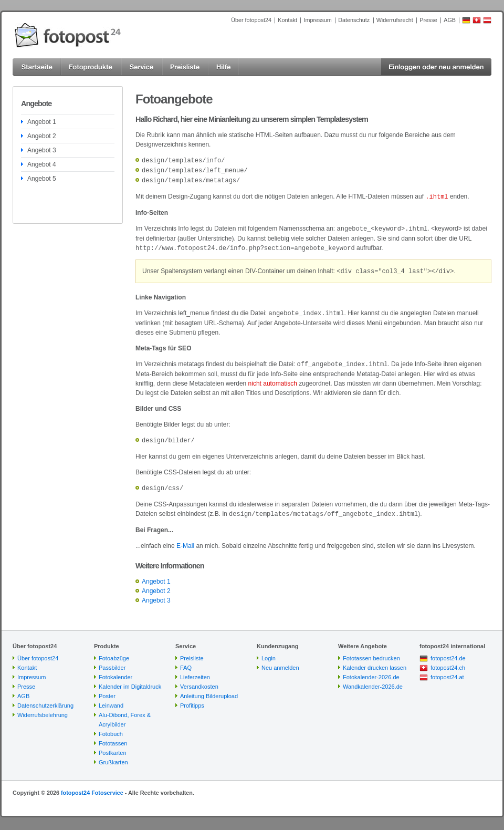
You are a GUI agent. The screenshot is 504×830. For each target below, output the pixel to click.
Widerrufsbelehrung (43, 709)
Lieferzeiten (195, 671)
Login (269, 652)
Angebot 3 (42, 150)
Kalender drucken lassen (375, 661)
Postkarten (113, 746)
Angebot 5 (42, 179)
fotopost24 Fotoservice (92, 786)
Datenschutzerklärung (45, 699)
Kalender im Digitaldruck (130, 680)
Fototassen (113, 737)
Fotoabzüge (114, 652)
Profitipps (192, 699)
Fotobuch (111, 728)
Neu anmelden (280, 661)
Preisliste (192, 652)
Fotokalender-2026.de (371, 671)
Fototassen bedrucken (371, 652)
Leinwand (111, 699)
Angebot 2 (42, 136)
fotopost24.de (448, 652)
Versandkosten (199, 680)
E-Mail (185, 539)
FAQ (186, 661)
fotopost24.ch (448, 661)
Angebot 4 (42, 164)
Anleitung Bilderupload (209, 690)
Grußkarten (113, 756)
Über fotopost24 (251, 20)
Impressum (317, 20)
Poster (107, 690)
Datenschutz (354, 20)
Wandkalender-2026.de (373, 680)
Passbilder (112, 661)
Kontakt (287, 20)
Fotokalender (115, 671)
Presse (428, 20)
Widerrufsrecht (395, 20)
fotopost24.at (447, 671)
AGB (450, 20)
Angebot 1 (42, 122)
